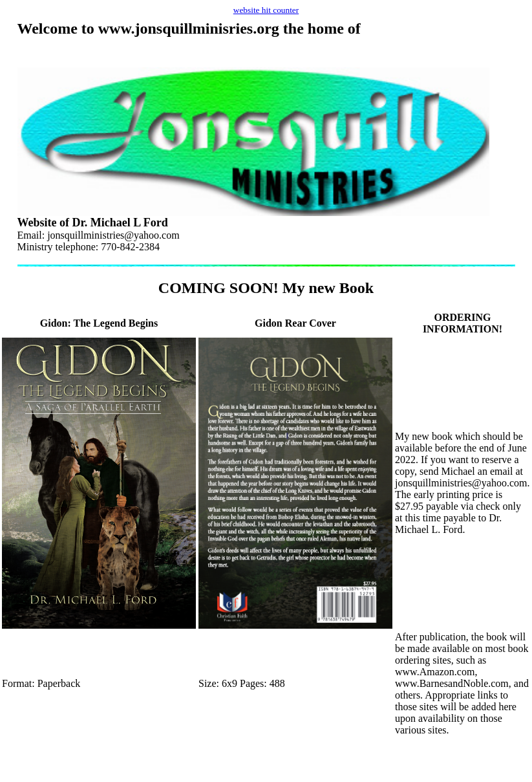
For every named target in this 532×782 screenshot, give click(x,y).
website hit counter (266, 10)
